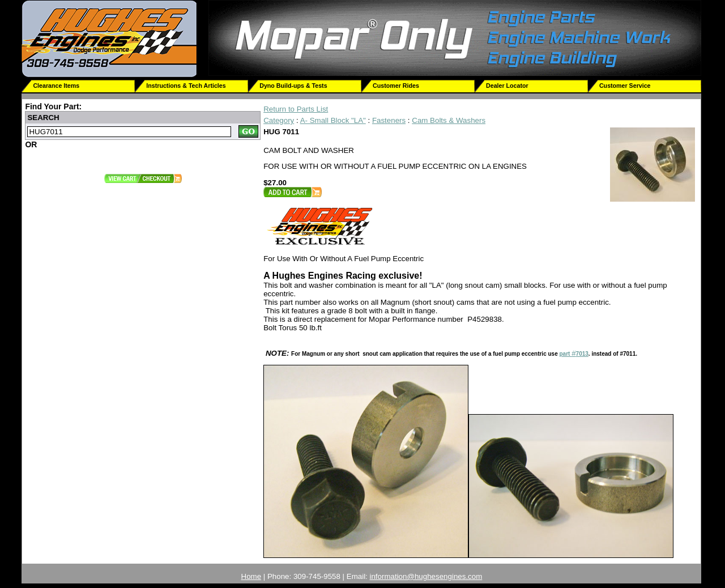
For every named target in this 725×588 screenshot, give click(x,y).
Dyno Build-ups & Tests (293, 86)
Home (251, 576)
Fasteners (389, 120)
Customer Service (625, 86)
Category (279, 120)
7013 (582, 354)
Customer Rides (396, 86)
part (565, 354)
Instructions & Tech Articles (186, 86)
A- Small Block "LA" (333, 120)
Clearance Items (56, 86)
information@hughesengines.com (426, 576)
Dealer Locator (507, 86)
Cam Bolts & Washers (449, 120)
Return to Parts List (296, 109)
